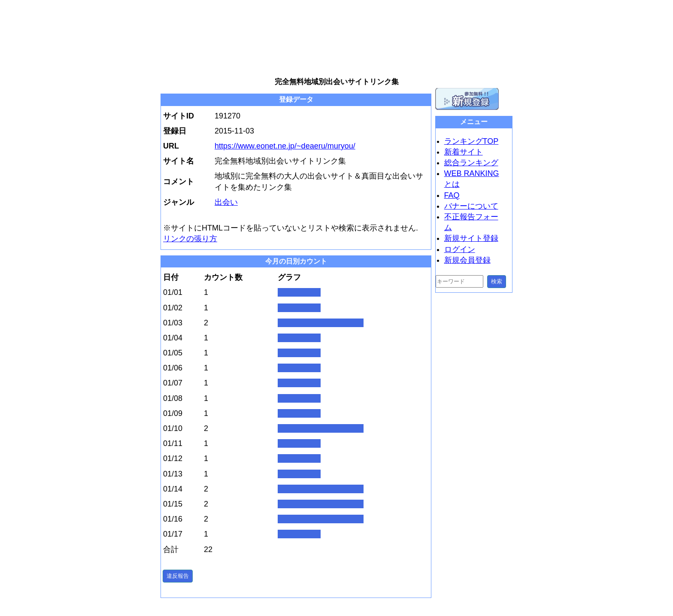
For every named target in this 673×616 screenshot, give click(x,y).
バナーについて (471, 206)
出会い (226, 202)
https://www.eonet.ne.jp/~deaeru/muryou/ (285, 146)
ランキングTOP (471, 141)
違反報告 (178, 576)
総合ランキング (471, 163)
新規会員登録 (467, 260)
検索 (497, 281)
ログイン (460, 249)
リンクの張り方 (190, 239)
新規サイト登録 (471, 238)
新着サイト (464, 152)
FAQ (452, 195)
